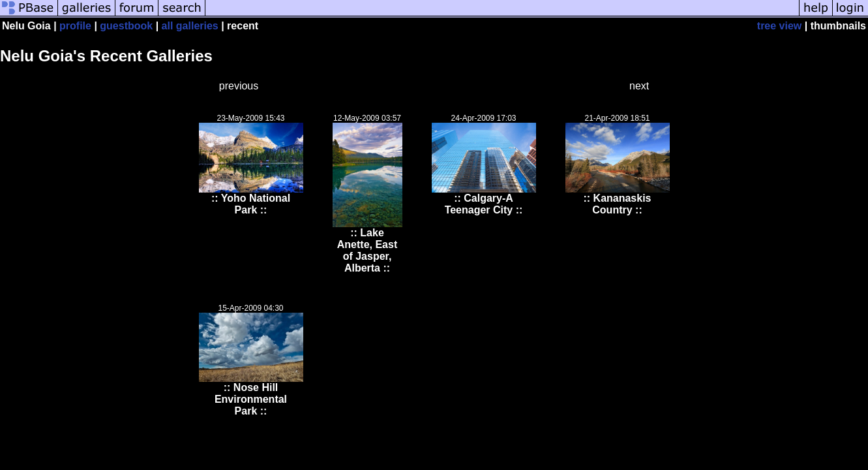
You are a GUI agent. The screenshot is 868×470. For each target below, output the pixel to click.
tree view (779, 26)
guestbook (126, 26)
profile (75, 26)
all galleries (190, 26)
